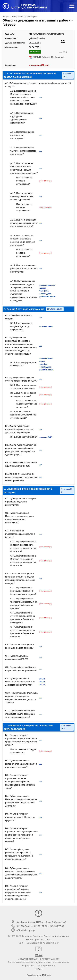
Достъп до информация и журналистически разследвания (38, 962)
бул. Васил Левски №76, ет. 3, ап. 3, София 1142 (41, 922)
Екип (21, 943)
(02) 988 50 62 (24, 926)
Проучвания (18, 16)
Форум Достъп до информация (38, 965)
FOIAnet (38, 969)
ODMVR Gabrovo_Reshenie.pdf (48, 57)
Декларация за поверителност (43, 943)
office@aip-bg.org (26, 930)
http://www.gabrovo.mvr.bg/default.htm (46, 34)
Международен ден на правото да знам (38, 959)
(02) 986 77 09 (57, 926)
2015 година (32, 16)
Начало (6, 16)
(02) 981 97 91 (40, 926)
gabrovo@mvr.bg (37, 38)
